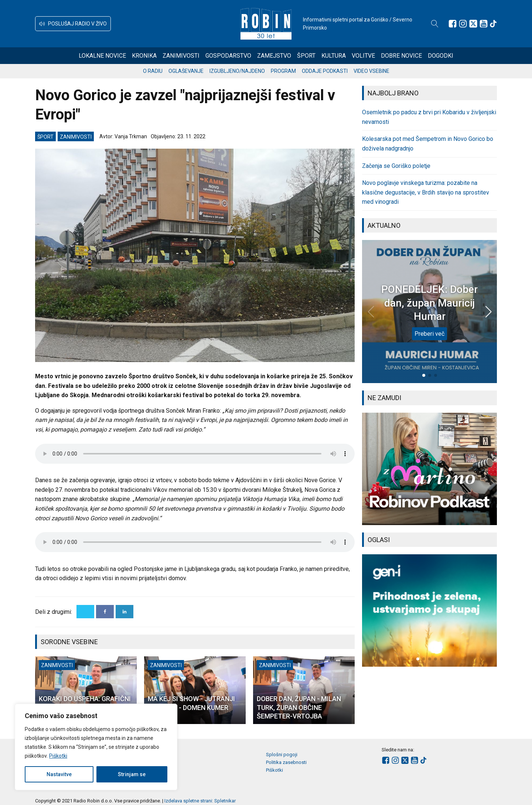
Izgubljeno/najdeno (237, 71)
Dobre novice (401, 56)
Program (283, 71)
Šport (306, 56)
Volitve (363, 56)
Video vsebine (371, 71)
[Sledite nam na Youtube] (484, 24)
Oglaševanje (186, 71)
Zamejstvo (274, 56)
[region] (96, 747)
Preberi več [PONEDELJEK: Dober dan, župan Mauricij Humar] (429, 334)
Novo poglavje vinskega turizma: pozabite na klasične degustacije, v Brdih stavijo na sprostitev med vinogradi (426, 192)
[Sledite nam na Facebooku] (453, 24)
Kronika (144, 56)
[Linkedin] (125, 612)
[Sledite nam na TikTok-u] (493, 24)
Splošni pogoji (282, 755)
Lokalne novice (102, 56)
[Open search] (435, 24)
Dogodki (441, 56)
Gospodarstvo (228, 56)
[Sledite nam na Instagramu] (463, 24)
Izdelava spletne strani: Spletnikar (200, 801)
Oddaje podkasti (325, 71)
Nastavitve (59, 774)
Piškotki (58, 756)
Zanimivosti (181, 56)
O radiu (153, 71)
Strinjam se (132, 774)
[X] (85, 612)
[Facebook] (105, 612)
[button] (73, 24)
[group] (429, 469)
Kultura (334, 56)
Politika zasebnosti (286, 762)
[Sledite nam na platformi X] (473, 24)
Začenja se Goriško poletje (396, 166)
